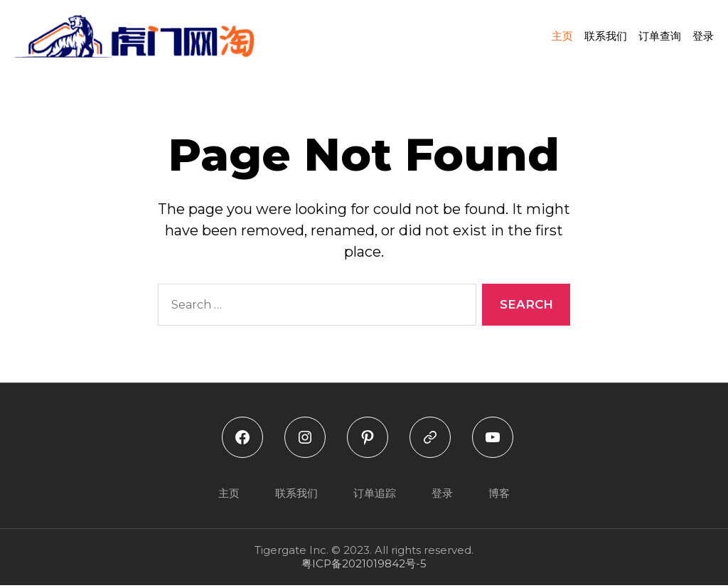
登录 (703, 37)
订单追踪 (375, 495)
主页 (562, 37)
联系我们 (606, 37)
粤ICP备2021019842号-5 (364, 566)
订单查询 (660, 37)
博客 (499, 495)
